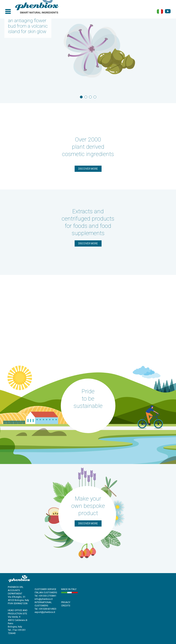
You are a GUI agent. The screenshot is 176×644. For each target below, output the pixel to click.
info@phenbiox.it (44, 599)
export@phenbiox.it (45, 612)
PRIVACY (66, 602)
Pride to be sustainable (88, 399)
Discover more (88, 169)
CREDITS (66, 606)
